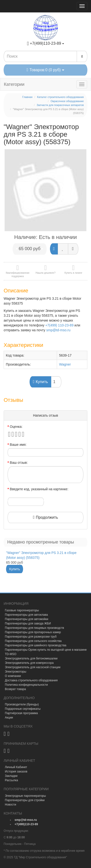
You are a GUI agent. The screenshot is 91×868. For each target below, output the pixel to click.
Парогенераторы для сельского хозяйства (33, 641)
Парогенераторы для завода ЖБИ (28, 623)
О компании (13, 676)
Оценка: (16, 427)
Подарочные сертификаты (23, 709)
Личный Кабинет (16, 767)
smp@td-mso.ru (58, 330)
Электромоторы (16, 672)
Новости (10, 805)
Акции (9, 718)
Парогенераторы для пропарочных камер (33, 632)
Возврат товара (15, 689)
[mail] (26, 820)
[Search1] (40, 56)
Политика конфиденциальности (26, 685)
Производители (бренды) (22, 704)
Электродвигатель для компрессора (29, 663)
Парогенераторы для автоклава (26, 615)
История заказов (16, 772)
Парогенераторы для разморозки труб (31, 637)
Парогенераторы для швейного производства (36, 645)
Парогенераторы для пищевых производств (34, 628)
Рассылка (11, 780)
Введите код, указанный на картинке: (39, 489)
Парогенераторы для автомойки (27, 619)
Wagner (65, 364)
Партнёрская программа (21, 713)
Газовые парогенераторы (22, 610)
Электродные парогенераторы (25, 796)
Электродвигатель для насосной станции (33, 667)
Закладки (11, 776)
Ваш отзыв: (19, 463)
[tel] (26, 824)
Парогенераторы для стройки (25, 800)
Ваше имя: (18, 445)
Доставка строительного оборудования (31, 680)
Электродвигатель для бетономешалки (31, 658)
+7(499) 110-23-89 (59, 325)
